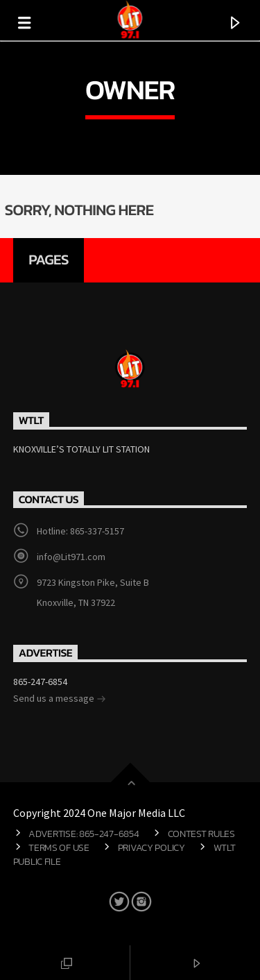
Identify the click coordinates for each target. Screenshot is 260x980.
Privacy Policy (151, 847)
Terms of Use (59, 847)
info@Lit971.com (71, 557)
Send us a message (60, 700)
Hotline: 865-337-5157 (80, 531)
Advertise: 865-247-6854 (84, 834)
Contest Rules (201, 834)
